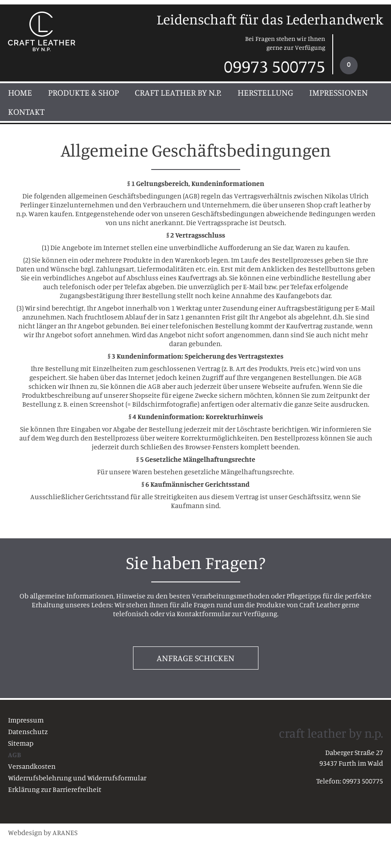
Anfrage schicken (195, 658)
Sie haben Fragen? (196, 563)
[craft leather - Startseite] (42, 32)
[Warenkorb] (349, 65)
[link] (358, 54)
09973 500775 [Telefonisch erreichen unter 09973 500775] (274, 64)
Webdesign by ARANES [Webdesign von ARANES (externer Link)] (43, 832)
